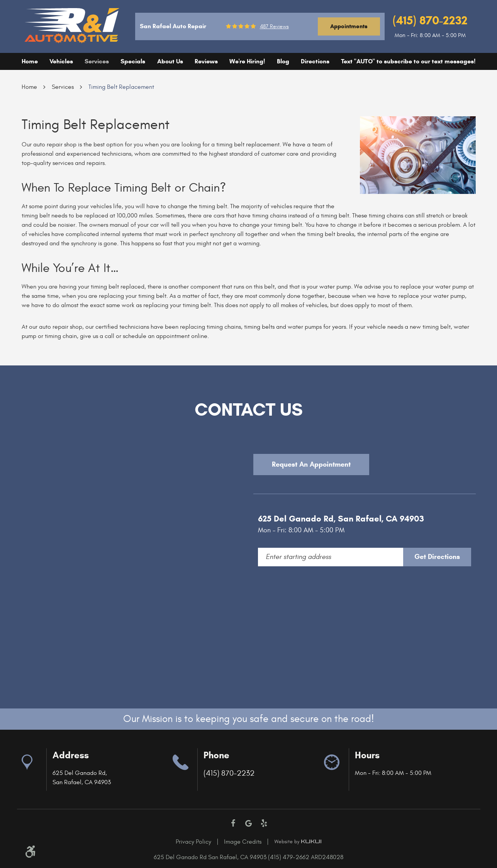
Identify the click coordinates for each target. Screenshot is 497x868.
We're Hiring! (247, 61)
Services (97, 61)
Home (30, 61)
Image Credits (243, 842)
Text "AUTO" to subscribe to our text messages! (408, 61)
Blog (283, 61)
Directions (315, 61)
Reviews (206, 61)
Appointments (349, 26)
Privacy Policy (193, 842)
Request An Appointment (311, 464)
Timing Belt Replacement (121, 87)
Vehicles (61, 61)
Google (249, 823)
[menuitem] (30, 61)
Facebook (233, 823)
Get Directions (437, 557)
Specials (133, 61)
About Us (170, 61)
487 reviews (274, 27)
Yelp (264, 823)
